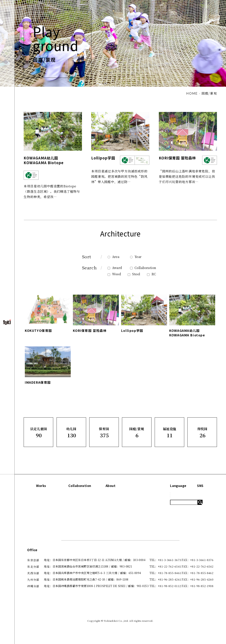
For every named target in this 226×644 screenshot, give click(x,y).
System (148, 517)
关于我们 (115, 510)
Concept (116, 504)
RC (152, 278)
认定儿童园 (36, 504)
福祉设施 (35, 530)
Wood (114, 278)
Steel (134, 278)
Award (115, 271)
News (146, 504)
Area (114, 260)
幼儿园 (33, 510)
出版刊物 (115, 517)
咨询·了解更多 (119, 523)
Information (153, 495)
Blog (146, 510)
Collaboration (143, 271)
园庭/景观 (36, 523)
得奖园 (33, 537)
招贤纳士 (115, 530)
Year (136, 260)
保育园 (33, 517)
